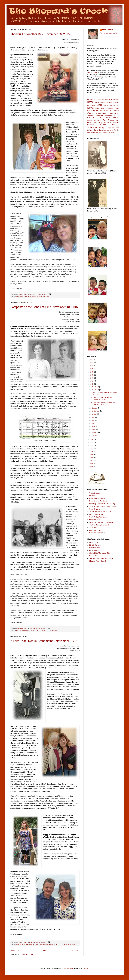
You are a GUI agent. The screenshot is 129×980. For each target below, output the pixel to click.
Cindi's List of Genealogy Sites (100, 553)
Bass (106, 99)
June (93, 420)
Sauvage (102, 125)
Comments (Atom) (26, 954)
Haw (111, 113)
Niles (95, 120)
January (95, 435)
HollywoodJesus (95, 520)
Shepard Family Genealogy (99, 561)
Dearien (97, 108)
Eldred (32, 630)
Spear (49, 630)
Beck (110, 99)
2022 (92, 363)
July (93, 417)
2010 (92, 452)
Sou (100, 128)
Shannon (67, 944)
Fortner (106, 110)
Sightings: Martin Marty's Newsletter (102, 522)
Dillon (29, 296)
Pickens (90, 123)
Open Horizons (94, 509)
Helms (116, 113)
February (95, 432)
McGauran (101, 118)
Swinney (90, 130)
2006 (92, 464)
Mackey (116, 116)
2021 (92, 366)
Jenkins (90, 116)
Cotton (112, 105)
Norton (100, 120)
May (93, 423)
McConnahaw (92, 118)
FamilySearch (94, 551)
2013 (92, 442)
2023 (92, 360)
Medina (109, 118)
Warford (90, 132)
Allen (18, 630)
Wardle (72, 944)
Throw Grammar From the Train (100, 512)
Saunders (91, 125)
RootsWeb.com (95, 548)
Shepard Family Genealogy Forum (101, 558)
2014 (92, 439)
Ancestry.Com (94, 543)
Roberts (109, 123)
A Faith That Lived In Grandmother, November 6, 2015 (45, 641)
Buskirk (32, 944)
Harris (105, 113)
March (94, 429)
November (95, 390)
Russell (116, 122)
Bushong (109, 102)
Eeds (107, 108)
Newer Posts (16, 951)
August (94, 414)
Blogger (86, 968)
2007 (92, 461)
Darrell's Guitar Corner (97, 533)
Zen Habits (93, 528)
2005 (92, 467)
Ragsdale (102, 123)
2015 (92, 384)
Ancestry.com (92, 73)
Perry (49, 296)
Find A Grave (94, 556)
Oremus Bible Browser (97, 498)
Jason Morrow (68, 968)
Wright (113, 132)
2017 (92, 378)
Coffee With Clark (95, 530)
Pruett (96, 123)
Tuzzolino (102, 130)
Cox (117, 105)
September (96, 411)
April (93, 426)
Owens (111, 120)
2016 (92, 381)
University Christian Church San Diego (103, 504)
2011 (92, 449)
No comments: (42, 294)
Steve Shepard (108, 30)
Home (45, 951)
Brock (97, 102)
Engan (116, 108)
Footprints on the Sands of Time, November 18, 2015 (44, 307)
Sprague (111, 128)
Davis (27, 630)
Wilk (101, 132)
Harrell (99, 113)
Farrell (96, 110)
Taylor (96, 130)
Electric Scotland (95, 545)
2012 (92, 445)
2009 (92, 455)
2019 (92, 372)
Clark (25, 296)
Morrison (90, 120)
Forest (101, 111)
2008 (92, 458)
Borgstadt (116, 99)
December (95, 387)
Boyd (21, 296)
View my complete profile (108, 33)
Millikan (116, 118)
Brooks (22, 630)
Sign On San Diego (96, 514)
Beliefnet (92, 496)
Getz (111, 110)
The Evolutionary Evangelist (99, 525)
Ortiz (45, 296)
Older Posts (75, 951)
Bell (18, 296)
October (95, 408)
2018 (92, 375)
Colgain (41, 944)
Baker (103, 99)
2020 (92, 369)
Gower (34, 296)
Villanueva (110, 130)
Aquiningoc (96, 99)
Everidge (90, 111)
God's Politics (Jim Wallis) (98, 517)
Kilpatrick (37, 630)
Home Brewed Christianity (98, 501)
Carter (89, 105)
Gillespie (116, 110)
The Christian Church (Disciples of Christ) (104, 506)
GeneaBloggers (95, 493)
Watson (96, 132)
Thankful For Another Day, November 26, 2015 (40, 34)
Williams (54, 630)
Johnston (40, 296)
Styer (117, 128)
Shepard (44, 630)
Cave (94, 105)
